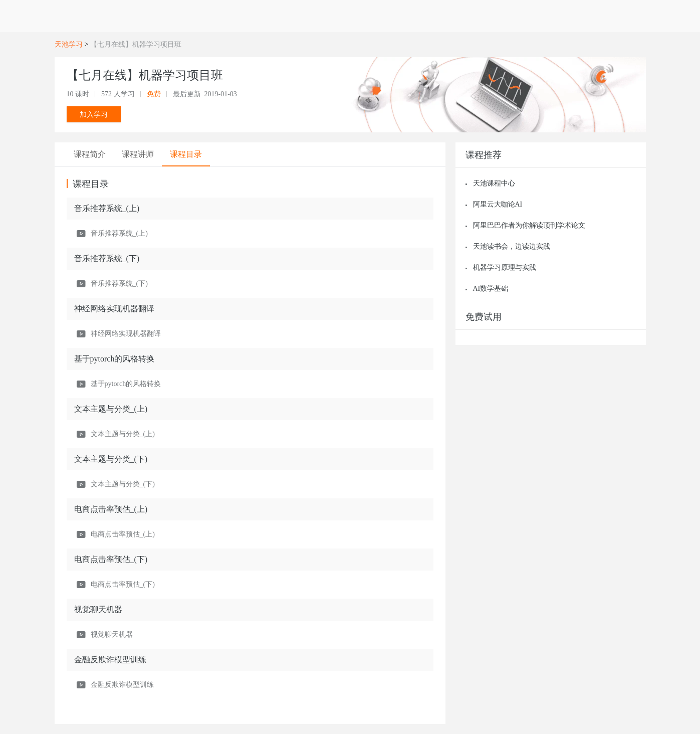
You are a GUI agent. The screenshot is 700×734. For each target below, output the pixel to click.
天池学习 (69, 44)
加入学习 (94, 114)
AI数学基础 (491, 289)
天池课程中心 (494, 183)
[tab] (91, 154)
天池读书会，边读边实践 (512, 246)
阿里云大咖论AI (498, 204)
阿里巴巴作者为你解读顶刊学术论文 (529, 225)
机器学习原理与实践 (505, 267)
